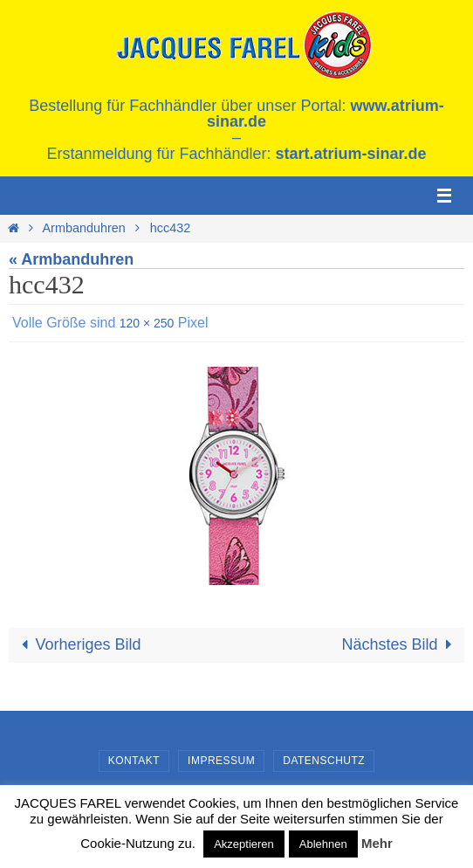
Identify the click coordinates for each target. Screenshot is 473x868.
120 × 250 (147, 323)
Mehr (377, 843)
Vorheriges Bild (77, 644)
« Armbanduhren (71, 259)
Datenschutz (324, 761)
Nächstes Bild (401, 644)
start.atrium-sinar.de (351, 154)
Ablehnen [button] (323, 844)
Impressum (221, 761)
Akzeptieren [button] (244, 844)
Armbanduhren (84, 228)
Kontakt (134, 761)
